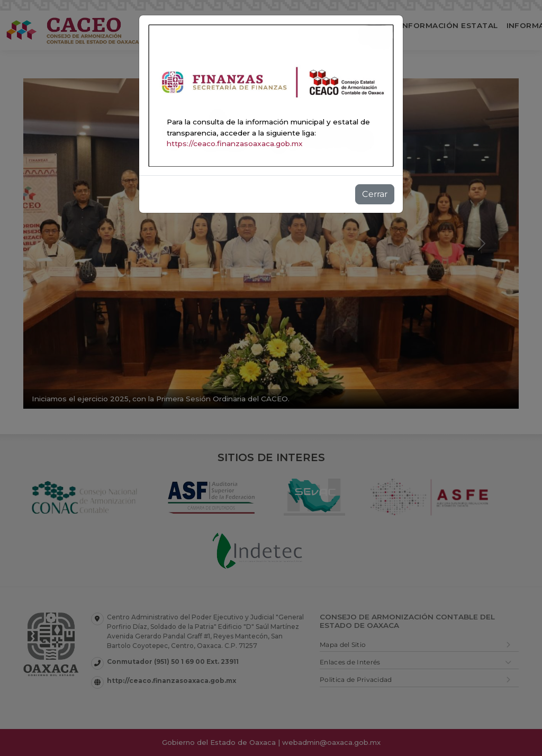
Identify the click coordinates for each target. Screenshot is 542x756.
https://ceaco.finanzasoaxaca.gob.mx (235, 143)
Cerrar (375, 194)
